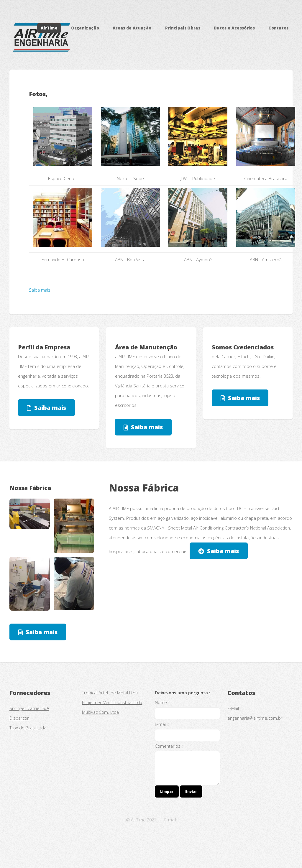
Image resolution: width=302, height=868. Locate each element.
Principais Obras (183, 28)
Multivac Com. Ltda (100, 712)
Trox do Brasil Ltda (28, 728)
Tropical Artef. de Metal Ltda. (110, 693)
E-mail (170, 820)
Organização (85, 28)
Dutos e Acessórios (234, 28)
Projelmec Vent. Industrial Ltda (112, 702)
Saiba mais (40, 290)
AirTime (49, 28)
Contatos (279, 28)
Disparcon (19, 718)
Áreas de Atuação (132, 28)
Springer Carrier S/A (29, 708)
